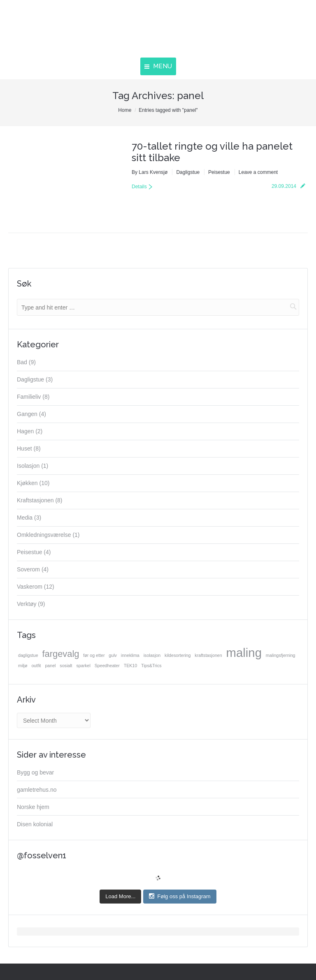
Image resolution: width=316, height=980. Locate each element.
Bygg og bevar (35, 772)
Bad (22, 362)
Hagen (25, 431)
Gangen (27, 414)
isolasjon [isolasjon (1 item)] (152, 655)
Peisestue (219, 172)
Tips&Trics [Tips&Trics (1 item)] (151, 666)
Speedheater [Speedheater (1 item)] (107, 666)
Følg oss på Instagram (180, 896)
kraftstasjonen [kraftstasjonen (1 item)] (208, 655)
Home (125, 110)
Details (139, 187)
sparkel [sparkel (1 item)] (83, 666)
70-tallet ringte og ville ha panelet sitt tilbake (212, 152)
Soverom (28, 569)
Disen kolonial (35, 824)
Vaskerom (30, 587)
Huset (24, 448)
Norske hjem (33, 807)
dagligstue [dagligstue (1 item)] (28, 655)
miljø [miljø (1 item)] (23, 666)
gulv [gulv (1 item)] (113, 655)
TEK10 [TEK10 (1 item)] (131, 666)
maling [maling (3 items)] (244, 653)
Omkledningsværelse (44, 535)
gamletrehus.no (37, 790)
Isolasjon (28, 466)
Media (25, 518)
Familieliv (29, 397)
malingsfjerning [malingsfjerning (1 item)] (281, 655)
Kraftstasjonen (35, 500)
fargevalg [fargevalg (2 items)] (60, 654)
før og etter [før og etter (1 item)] (94, 655)
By (150, 172)
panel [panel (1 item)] (50, 666)
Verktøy (27, 604)
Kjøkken (27, 483)
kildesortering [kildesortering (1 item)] (178, 655)
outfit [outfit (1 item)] (36, 666)
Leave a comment (258, 172)
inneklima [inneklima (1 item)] (130, 655)
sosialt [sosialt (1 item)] (66, 666)
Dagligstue (188, 172)
